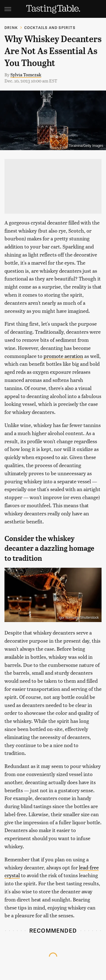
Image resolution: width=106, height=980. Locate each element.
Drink (11, 27)
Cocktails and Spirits (50, 27)
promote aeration (63, 356)
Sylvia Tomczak (26, 75)
